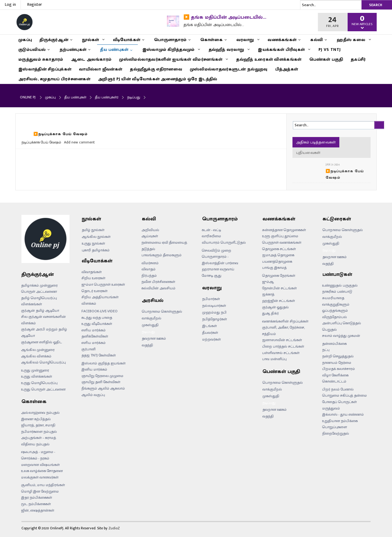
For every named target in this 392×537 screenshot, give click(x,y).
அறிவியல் (150, 230)
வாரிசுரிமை (211, 236)
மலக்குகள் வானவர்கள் (40, 477)
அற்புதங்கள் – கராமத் (39, 438)
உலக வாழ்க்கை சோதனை (42, 471)
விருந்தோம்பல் (335, 317)
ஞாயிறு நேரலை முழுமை (102, 376)
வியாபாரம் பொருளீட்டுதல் (224, 242)
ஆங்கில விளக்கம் (36, 356)
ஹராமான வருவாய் (218, 269)
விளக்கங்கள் (32, 304)
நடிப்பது (148, 332)
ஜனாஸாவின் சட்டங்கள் (282, 340)
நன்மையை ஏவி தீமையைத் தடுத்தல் (164, 246)
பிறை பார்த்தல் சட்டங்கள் (283, 346)
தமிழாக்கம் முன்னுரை (39, 285)
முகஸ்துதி (150, 325)
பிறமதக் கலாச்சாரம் (339, 369)
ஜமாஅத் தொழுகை (278, 255)
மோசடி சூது (212, 276)
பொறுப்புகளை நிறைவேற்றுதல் (336, 430)
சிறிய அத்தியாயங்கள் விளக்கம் (100, 300)
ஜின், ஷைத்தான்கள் (38, 510)
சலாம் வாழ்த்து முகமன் (341, 336)
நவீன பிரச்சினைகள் (158, 282)
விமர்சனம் (150, 263)
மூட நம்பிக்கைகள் (36, 504)
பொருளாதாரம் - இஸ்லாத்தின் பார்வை (220, 260)
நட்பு (326, 350)
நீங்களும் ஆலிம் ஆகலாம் (103, 388)
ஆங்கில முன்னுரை (38, 350)
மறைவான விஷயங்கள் (40, 465)
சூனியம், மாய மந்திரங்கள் (43, 485)
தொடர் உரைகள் (94, 291)
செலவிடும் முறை (217, 250)
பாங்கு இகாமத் (274, 268)
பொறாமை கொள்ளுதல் (162, 311)
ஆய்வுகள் (150, 236)
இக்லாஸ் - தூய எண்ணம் (343, 414)
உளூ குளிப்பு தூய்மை (280, 236)
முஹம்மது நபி (214, 312)
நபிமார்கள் (211, 299)
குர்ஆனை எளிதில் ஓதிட (41, 342)
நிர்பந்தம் (149, 276)
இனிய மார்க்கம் (94, 369)
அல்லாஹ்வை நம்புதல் (40, 413)
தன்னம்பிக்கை (334, 344)
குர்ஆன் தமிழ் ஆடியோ (40, 310)
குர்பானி (89, 349)
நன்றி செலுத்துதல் (338, 356)
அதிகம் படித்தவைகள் (316, 142)
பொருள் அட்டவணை (39, 291)
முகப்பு (50, 97)
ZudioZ (114, 528)
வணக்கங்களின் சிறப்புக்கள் (285, 321)
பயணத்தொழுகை (277, 261)
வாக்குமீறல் (152, 318)
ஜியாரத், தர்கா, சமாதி (38, 425)
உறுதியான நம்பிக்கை (340, 421)
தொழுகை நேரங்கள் (279, 276)
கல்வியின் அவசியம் (158, 288)
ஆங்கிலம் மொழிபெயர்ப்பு (43, 362)
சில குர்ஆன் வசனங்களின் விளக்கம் (43, 320)
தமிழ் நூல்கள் (93, 230)
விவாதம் (149, 269)
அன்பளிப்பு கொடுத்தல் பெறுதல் (342, 326)
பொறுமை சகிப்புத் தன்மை (345, 395)
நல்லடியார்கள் (214, 306)
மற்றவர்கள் (211, 339)
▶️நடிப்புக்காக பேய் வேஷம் (60, 134)
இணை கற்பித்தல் (36, 419)
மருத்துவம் (331, 408)
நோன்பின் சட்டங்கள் (279, 288)
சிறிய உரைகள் (93, 278)
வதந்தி (147, 345)
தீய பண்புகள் (75, 97)
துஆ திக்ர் (270, 313)
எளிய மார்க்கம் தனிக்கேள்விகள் (95, 333)
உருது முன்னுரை (35, 370)
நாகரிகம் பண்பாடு (337, 291)
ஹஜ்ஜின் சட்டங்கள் (279, 301)
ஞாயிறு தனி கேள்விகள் (101, 382)
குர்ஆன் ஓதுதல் (275, 307)
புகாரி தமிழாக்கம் (96, 250)
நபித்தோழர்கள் (215, 319)
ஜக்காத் (268, 294)
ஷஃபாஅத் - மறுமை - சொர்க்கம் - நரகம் (38, 455)
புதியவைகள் (308, 153)
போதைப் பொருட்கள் (339, 402)
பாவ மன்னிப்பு (274, 359)
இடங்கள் (209, 326)
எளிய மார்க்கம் (94, 343)
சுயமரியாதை (333, 298)
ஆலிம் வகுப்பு (93, 395)
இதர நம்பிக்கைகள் (37, 497)
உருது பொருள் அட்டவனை (43, 389)
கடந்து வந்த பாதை (97, 318)
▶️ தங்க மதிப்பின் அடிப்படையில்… (225, 17)
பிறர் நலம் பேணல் (338, 389)
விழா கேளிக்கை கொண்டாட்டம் (335, 378)
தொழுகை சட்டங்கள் (279, 249)
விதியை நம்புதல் (35, 444)
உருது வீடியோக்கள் (97, 324)
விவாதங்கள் (92, 272)
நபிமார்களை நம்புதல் (39, 432)
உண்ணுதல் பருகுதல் (340, 285)
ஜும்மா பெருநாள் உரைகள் (103, 284)
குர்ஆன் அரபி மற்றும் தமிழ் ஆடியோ (44, 332)
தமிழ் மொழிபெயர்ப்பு (39, 298)
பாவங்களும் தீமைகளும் (162, 255)
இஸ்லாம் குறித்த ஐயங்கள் (104, 363)
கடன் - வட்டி (211, 230)
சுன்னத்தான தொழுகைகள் (284, 230)
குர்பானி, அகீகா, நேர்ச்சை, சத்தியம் (283, 331)
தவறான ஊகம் (154, 338)
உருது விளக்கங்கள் (37, 376)
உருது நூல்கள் (93, 243)
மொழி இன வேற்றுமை (40, 491)
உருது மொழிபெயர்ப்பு (39, 383)
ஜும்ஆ (268, 282)
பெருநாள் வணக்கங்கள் (282, 242)
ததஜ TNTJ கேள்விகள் (99, 355)
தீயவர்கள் (210, 333)
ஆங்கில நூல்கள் (96, 237)
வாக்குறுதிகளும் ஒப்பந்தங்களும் (336, 308)
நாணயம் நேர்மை (337, 363)
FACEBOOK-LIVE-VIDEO (100, 311)
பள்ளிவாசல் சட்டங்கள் (281, 353)
